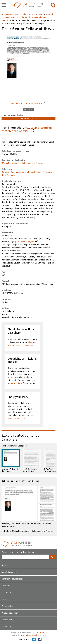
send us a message (16, 418)
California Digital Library (35, 635)
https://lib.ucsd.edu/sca (24, 242)
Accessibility (7, 620)
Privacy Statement (10, 613)
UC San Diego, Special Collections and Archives (23, 14)
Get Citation (28, 110)
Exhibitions (6, 593)
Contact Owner (29, 118)
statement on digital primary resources (22, 344)
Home (4, 565)
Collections (7, 586)
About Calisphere (9, 572)
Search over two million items (18, 552)
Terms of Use (8, 606)
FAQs (4, 599)
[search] (53, 5)
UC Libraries (41, 633)
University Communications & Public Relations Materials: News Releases (28, 17)
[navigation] (4, 5)
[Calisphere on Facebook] (40, 640)
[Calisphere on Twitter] (34, 640)
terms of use (17, 383)
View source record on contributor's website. (27, 129)
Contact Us (6, 627)
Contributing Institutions (12, 579)
